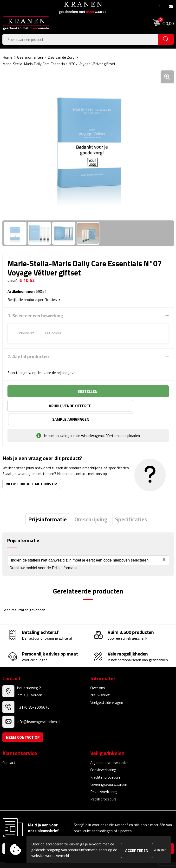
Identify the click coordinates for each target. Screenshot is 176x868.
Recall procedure (103, 785)
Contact (9, 749)
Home (7, 57)
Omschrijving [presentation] (91, 506)
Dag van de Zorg (61, 57)
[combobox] (80, 39)
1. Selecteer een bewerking (35, 316)
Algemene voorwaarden (109, 749)
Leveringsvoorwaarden (109, 771)
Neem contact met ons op (32, 470)
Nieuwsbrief (100, 681)
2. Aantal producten (28, 356)
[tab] (47, 506)
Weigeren (160, 850)
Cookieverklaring (103, 756)
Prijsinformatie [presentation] (47, 506)
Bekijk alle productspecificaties (34, 300)
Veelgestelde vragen (107, 689)
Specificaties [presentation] (131, 506)
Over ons (98, 674)
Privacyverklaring (104, 778)
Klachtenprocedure (105, 763)
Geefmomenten (30, 57)
